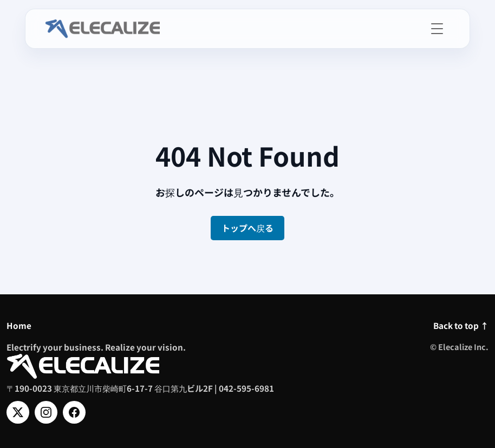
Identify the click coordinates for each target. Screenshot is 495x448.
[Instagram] (46, 412)
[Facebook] (74, 412)
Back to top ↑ (461, 325)
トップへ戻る (248, 228)
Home (19, 325)
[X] (18, 412)
